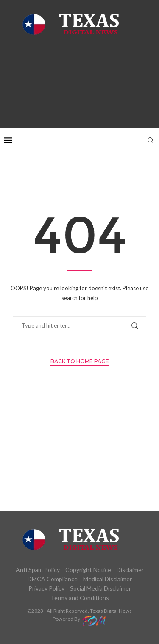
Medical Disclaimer (107, 579)
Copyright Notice (88, 570)
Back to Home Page (80, 361)
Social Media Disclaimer (100, 588)
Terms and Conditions (80, 598)
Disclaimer (130, 570)
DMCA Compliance (53, 579)
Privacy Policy (46, 588)
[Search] (151, 140)
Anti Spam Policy (38, 570)
